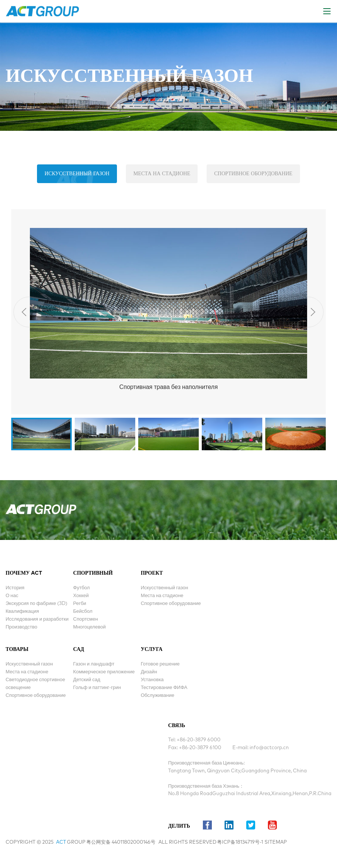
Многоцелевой (89, 627)
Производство (21, 627)
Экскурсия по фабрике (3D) (36, 604)
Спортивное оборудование (253, 174)
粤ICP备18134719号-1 (240, 842)
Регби (80, 604)
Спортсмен (86, 619)
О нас (12, 596)
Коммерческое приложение (104, 672)
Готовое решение (160, 664)
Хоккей (81, 596)
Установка (152, 680)
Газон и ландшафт (94, 664)
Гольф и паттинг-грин (97, 688)
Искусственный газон (77, 174)
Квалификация (22, 611)
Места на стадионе (162, 174)
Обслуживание (158, 696)
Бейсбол (83, 611)
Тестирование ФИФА (164, 688)
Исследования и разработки (37, 619)
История (15, 588)
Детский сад (87, 680)
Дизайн (149, 672)
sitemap (276, 842)
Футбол (81, 588)
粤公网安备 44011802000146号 (121, 842)
